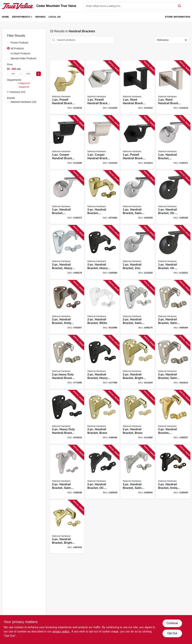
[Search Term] (133, 6)
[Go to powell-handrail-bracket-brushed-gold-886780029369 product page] (67, 87)
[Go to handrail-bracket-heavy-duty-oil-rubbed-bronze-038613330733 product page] (102, 252)
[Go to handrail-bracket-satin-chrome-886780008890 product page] (138, 472)
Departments (21, 17)
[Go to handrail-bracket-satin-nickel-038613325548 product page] (173, 307)
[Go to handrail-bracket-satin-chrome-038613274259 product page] (138, 307)
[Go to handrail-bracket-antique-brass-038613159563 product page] (67, 307)
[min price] (13, 74)
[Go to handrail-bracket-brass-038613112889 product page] (102, 417)
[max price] (28, 74)
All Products (17, 48)
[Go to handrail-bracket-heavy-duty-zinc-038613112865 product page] (67, 252)
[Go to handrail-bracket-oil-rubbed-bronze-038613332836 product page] (173, 197)
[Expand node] (8, 92)
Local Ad (55, 17)
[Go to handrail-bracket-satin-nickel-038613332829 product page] (138, 197)
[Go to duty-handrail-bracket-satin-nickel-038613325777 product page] (67, 362)
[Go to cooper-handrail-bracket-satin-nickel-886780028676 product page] (102, 142)
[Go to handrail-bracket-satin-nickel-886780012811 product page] (173, 362)
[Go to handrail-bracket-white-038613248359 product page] (102, 307)
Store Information (177, 17)
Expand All (24, 87)
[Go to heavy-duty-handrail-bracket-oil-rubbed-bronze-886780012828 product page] (67, 417)
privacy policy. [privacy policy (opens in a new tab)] (61, 631)
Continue (172, 623)
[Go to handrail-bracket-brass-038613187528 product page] (138, 417)
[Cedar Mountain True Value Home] (18, 6)
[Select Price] (39, 74)
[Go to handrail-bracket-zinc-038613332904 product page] (138, 252)
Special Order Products (24, 58)
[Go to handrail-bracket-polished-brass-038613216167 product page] (102, 197)
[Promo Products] (8, 42)
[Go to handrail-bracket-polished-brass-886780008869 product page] (173, 417)
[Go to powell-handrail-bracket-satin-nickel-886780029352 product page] (102, 87)
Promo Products (20, 43)
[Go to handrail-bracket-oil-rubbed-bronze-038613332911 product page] (173, 252)
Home (6, 17)
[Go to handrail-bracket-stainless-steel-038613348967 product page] (67, 197)
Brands (41, 17)
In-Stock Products (21, 53)
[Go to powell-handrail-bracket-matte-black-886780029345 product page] (138, 142)
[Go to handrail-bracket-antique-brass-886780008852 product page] (173, 472)
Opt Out (172, 633)
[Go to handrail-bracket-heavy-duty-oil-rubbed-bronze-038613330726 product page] (102, 362)
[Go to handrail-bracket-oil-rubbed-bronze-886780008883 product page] (102, 472)
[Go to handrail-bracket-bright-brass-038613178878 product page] (67, 527)
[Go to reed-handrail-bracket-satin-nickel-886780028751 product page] (173, 87)
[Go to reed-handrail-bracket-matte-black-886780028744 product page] (138, 87)
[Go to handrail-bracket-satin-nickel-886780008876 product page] (67, 472)
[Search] (180, 6)
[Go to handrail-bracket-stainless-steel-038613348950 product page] (173, 142)
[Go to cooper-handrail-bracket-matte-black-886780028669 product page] (67, 142)
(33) (24, 102)
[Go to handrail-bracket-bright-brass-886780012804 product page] (138, 362)
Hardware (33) (17, 92)
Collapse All (24, 83)
